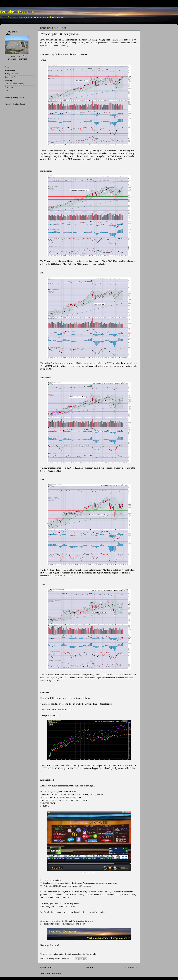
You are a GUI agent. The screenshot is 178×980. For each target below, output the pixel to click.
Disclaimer (9, 87)
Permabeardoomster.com (75, 924)
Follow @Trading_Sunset (14, 97)
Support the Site (11, 77)
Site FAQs (9, 80)
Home (89, 968)
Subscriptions (10, 70)
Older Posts (132, 968)
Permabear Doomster (17, 12)
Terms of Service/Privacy (14, 84)
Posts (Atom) (56, 973)
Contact (8, 90)
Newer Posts (47, 968)
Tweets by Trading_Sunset (15, 104)
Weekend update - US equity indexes (60, 34)
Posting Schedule (11, 74)
